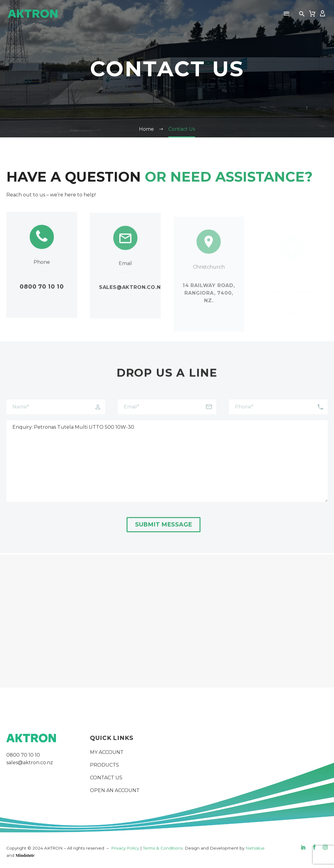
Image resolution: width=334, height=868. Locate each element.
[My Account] (322, 14)
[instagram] (325, 847)
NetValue (255, 848)
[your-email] (167, 414)
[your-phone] (278, 414)
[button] (302, 14)
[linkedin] (303, 847)
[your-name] (56, 414)
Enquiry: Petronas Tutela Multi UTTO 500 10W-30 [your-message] (167, 469)
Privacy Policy (125, 848)
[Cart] (312, 14)
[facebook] (314, 847)
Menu (286, 14)
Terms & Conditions (163, 848)
